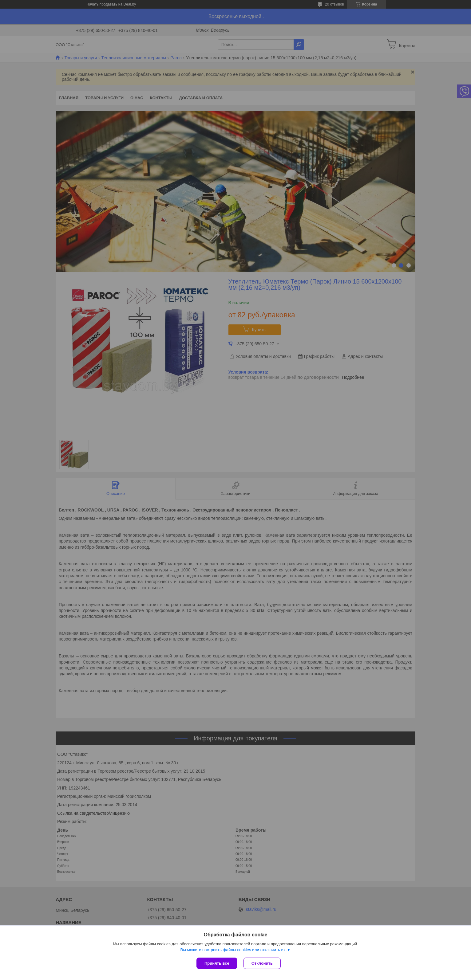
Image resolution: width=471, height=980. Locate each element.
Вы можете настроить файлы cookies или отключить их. (233, 950)
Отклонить (262, 963)
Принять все (217, 963)
